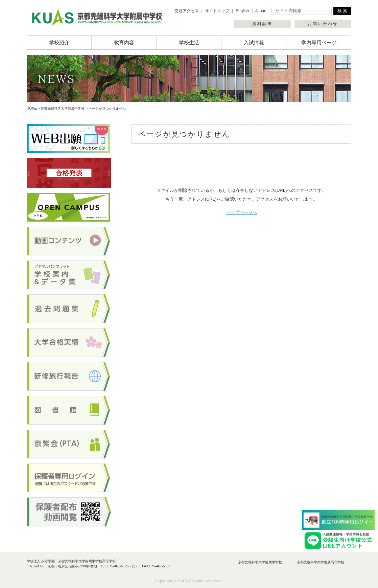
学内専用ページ (319, 42)
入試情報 (254, 42)
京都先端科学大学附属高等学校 (321, 562)
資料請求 (262, 24)
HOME (32, 108)
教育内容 (124, 42)
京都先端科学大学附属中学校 (63, 108)
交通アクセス (187, 11)
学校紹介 (59, 42)
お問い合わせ (323, 24)
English (242, 11)
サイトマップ (217, 11)
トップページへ (242, 212)
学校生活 (189, 42)
